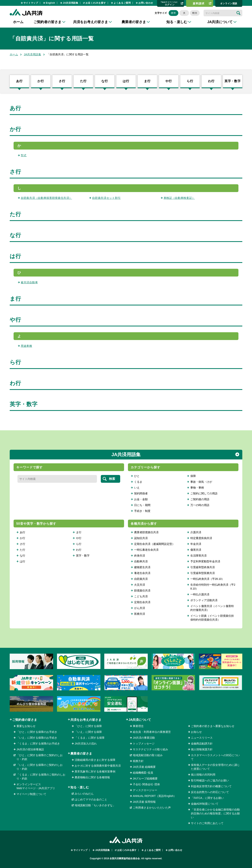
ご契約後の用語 (200, 499)
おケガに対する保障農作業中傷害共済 (98, 766)
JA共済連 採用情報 (144, 802)
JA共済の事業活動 (144, 738)
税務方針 (138, 761)
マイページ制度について (31, 794)
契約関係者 (141, 493)
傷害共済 (196, 550)
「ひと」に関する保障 (88, 726)
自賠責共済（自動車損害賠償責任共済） (46, 198)
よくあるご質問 (122, 3)
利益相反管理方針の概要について (211, 786)
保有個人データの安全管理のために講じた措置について (215, 767)
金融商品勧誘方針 (202, 744)
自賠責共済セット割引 (106, 198)
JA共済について (140, 720)
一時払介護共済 (200, 594)
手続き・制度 (142, 511)
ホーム (18, 22)
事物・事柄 (197, 488)
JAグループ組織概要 (145, 778)
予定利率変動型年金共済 (205, 561)
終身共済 (140, 556)
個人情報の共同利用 (203, 775)
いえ (137, 488)
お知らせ (196, 732)
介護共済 (196, 532)
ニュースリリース (202, 738)
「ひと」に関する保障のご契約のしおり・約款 (40, 757)
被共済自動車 (29, 282)
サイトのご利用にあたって (207, 823)
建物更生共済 (142, 567)
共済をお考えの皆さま (86, 720)
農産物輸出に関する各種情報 (92, 777)
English (50, 3)
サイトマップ (31, 3)
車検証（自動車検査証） (179, 198)
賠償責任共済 (142, 591)
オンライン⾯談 (229, 3)
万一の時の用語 (200, 505)
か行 (41, 81)
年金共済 (196, 544)
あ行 (19, 81)
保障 (193, 476)
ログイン (169, 3)
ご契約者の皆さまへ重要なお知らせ (213, 726)
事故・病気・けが (201, 482)
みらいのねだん (84, 794)
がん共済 (140, 608)
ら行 (190, 81)
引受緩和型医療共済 (203, 573)
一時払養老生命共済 (146, 550)
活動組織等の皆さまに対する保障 (95, 760)
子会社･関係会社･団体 (146, 784)
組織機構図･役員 (143, 773)
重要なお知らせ (26, 726)
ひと (137, 476)
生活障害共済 (198, 556)
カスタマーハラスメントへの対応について (215, 757)
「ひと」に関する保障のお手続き (37, 732)
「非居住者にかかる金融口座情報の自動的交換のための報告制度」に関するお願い (215, 813)
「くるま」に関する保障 (90, 738)
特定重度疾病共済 (201, 538)
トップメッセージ (144, 744)
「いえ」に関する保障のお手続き (37, 738)
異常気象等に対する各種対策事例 (95, 771)
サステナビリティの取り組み (150, 749)
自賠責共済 (141, 579)
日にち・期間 (142, 505)
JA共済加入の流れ (86, 744)
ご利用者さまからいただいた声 (152, 808)
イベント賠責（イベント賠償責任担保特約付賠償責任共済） (212, 618)
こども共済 (141, 596)
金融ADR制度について (205, 804)
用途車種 (26, 346)
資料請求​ (199, 3)
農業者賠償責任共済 (146, 532)
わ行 (211, 81)
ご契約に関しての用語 (204, 493)
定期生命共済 (142, 602)
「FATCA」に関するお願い (207, 798)
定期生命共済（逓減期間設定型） (154, 544)
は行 (126, 81)
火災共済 (140, 585)
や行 (169, 81)
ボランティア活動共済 (204, 600)
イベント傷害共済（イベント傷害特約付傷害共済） (212, 608)
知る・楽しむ (80, 787)
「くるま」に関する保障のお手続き (38, 744)
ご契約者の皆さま (25, 720)
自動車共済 (141, 561)
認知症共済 (141, 538)
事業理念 (138, 726)
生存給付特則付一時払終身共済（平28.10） (213, 587)
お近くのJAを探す (96, 3)
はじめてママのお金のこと (91, 799)
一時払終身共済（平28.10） (207, 579)
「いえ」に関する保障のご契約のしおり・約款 (40, 767)
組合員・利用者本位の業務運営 (152, 732)
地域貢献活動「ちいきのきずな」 (95, 805)
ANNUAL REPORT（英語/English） (154, 796)
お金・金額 (141, 499)
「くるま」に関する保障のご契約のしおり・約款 (41, 777)
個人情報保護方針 (202, 749)
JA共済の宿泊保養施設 (30, 749)
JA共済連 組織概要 (144, 767)
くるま (138, 482)
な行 (105, 81)
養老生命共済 (142, 573)
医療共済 (140, 614)
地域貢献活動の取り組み (148, 755)
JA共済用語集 (71, 3)
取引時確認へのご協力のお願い (210, 780)
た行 (83, 81)
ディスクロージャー (145, 790)
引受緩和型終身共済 (203, 567)
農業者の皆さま (81, 754)
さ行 (62, 81)
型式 (24, 155)
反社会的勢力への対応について (210, 792)
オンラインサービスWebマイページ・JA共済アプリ (36, 786)
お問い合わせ (146, 3)
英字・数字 (233, 81)
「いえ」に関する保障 (88, 732)
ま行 (147, 81)
